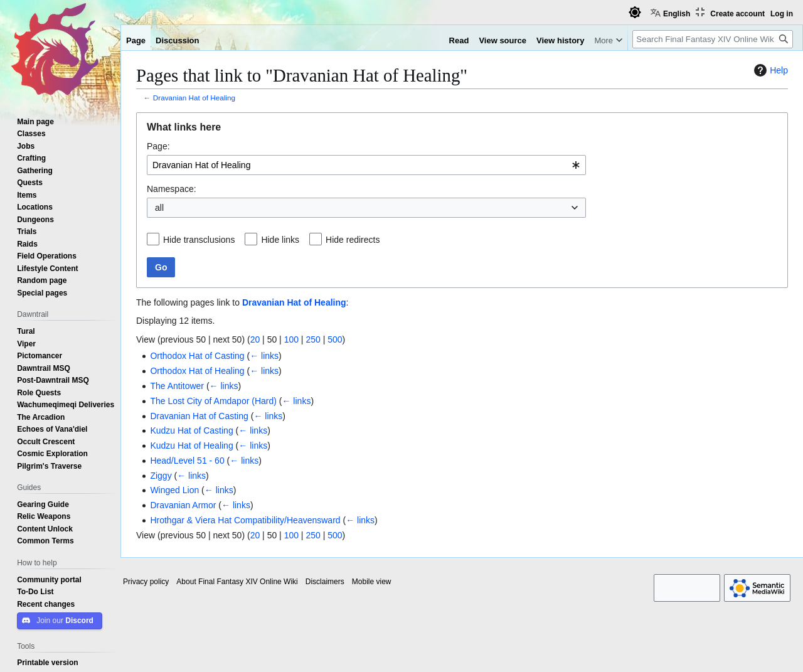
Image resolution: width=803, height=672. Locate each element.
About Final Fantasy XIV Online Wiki (237, 582)
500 (335, 339)
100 (291, 339)
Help (769, 70)
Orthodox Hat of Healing (197, 371)
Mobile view (372, 582)
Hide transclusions (199, 240)
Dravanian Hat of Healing (194, 98)
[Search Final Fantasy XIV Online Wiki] (713, 39)
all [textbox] (159, 208)
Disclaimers (325, 582)
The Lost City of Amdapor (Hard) (213, 401)
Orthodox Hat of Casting (197, 356)
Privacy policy (146, 582)
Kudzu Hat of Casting (191, 430)
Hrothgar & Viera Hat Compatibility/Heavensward (245, 520)
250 (313, 339)
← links (264, 356)
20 (255, 339)
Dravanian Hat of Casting (199, 416)
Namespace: (172, 189)
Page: (158, 146)
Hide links (280, 240)
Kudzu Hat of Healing (191, 445)
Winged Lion (174, 490)
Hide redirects (353, 240)
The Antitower (177, 386)
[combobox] (366, 165)
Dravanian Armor (183, 505)
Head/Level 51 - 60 (187, 461)
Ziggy (161, 476)
